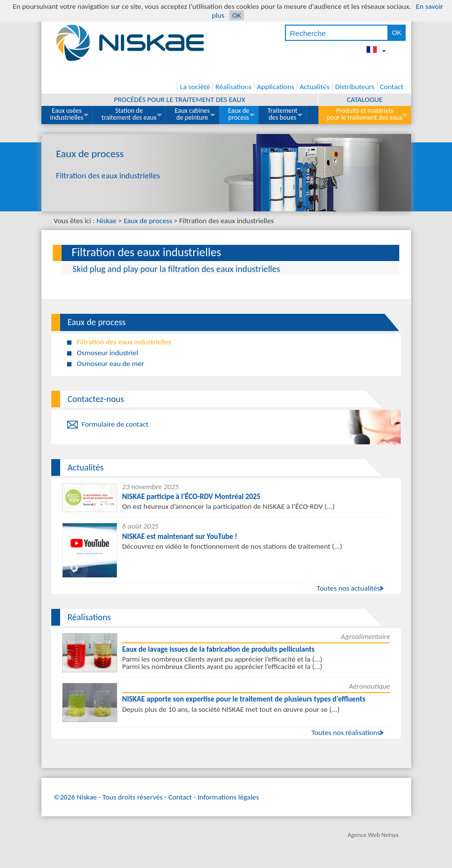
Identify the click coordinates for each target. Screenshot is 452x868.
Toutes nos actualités (349, 588)
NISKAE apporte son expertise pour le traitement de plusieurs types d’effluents (244, 699)
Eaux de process (239, 114)
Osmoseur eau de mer (111, 364)
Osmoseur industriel (107, 353)
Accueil (172, 87)
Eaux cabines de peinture (192, 114)
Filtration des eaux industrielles (124, 342)
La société (195, 87)
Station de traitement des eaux (129, 114)
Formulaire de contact (115, 424)
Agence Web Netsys (373, 835)
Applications (276, 87)
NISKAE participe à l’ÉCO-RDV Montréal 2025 (191, 497)
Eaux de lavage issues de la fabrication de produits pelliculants (218, 649)
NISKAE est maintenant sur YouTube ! (180, 536)
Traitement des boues (283, 114)
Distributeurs (355, 87)
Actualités (315, 87)
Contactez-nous (96, 399)
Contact (392, 87)
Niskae (107, 221)
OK (237, 15)
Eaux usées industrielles (67, 114)
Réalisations (233, 87)
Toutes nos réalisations (346, 733)
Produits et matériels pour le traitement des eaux (365, 114)
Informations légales (228, 797)
